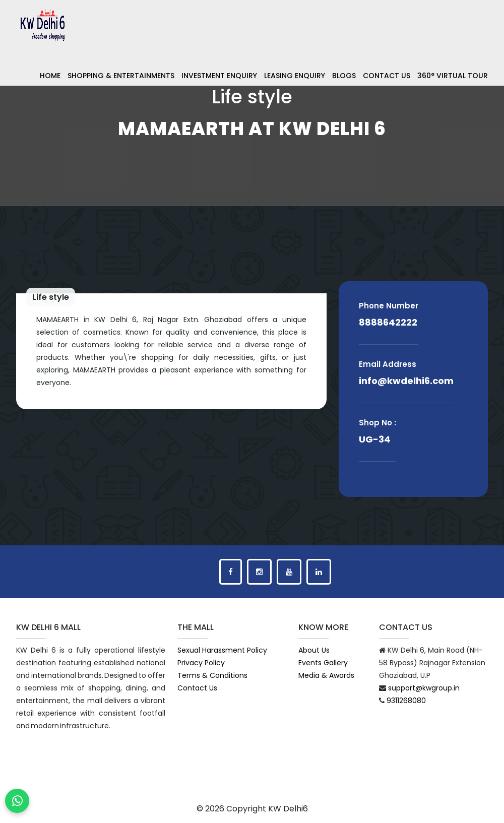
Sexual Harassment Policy (222, 650)
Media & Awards (326, 675)
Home (50, 76)
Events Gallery (323, 663)
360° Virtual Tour (453, 76)
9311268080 (406, 701)
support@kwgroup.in (424, 688)
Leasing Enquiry (295, 76)
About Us (314, 650)
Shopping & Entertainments (121, 76)
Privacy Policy (201, 663)
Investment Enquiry (219, 76)
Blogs (344, 76)
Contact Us (387, 76)
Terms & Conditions (212, 675)
